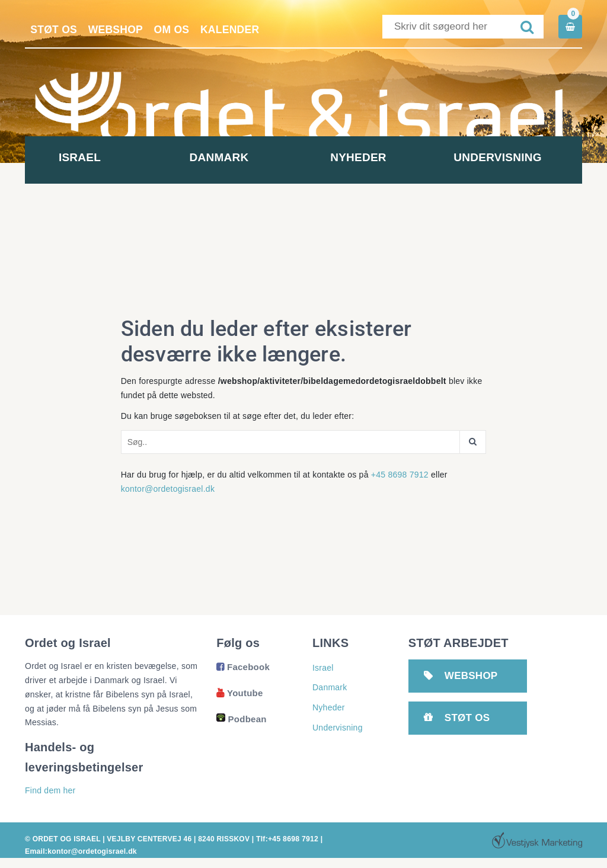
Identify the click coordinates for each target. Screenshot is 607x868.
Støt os (55, 30)
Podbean (241, 719)
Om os (177, 30)
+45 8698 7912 (400, 475)
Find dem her (50, 790)
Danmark (234, 157)
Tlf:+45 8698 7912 (287, 839)
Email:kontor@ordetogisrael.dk (80, 851)
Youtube (239, 693)
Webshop (119, 30)
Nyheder (373, 157)
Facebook (243, 667)
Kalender (237, 30)
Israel (95, 157)
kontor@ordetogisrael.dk (168, 489)
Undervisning (512, 157)
